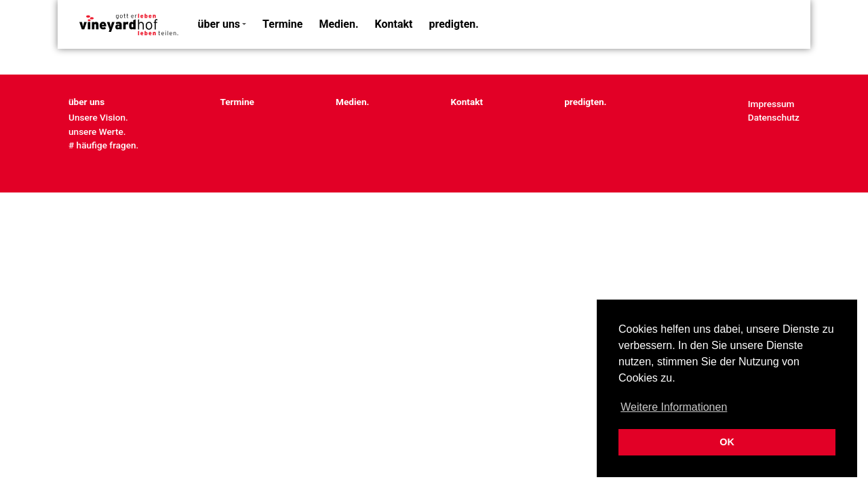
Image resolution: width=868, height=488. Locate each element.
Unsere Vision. (98, 117)
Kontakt (394, 24)
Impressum (771, 104)
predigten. (454, 24)
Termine (282, 24)
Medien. (338, 24)
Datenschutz (774, 117)
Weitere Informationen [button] (674, 407)
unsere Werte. (97, 131)
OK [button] (727, 442)
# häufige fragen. (103, 145)
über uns (219, 24)
